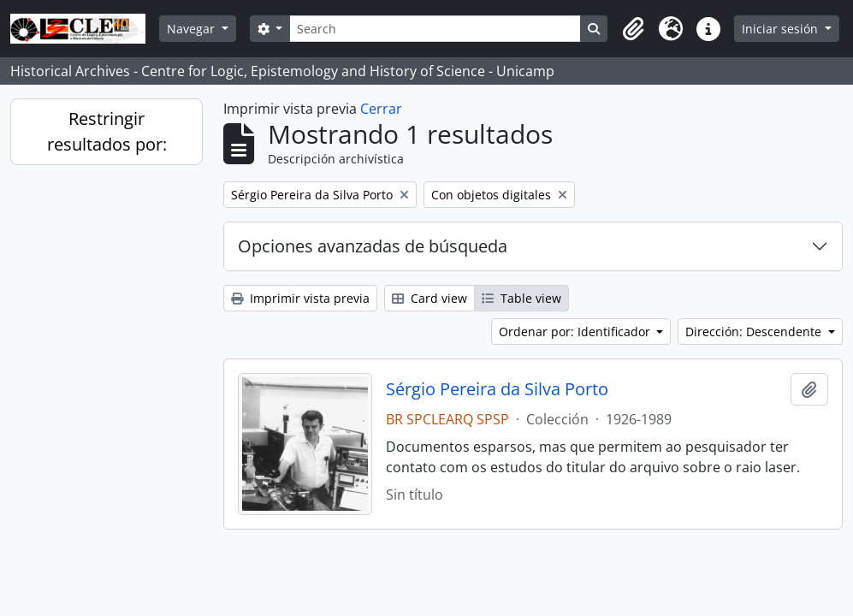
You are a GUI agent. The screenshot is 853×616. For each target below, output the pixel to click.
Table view (521, 298)
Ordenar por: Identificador (576, 332)
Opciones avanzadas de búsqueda (373, 246)
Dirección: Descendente (755, 332)
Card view (429, 298)
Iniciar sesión (782, 29)
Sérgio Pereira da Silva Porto (497, 389)
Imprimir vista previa (300, 298)
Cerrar (381, 109)
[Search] (435, 29)
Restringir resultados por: (107, 131)
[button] (633, 29)
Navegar (193, 29)
